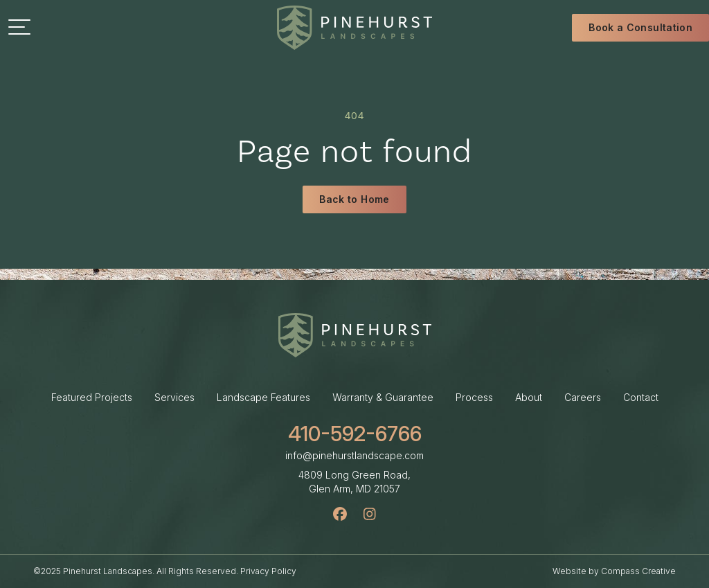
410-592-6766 (355, 434)
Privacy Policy (268, 571)
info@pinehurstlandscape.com (354, 455)
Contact (641, 397)
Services (174, 397)
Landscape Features (263, 397)
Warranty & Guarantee (383, 397)
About (529, 397)
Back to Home (354, 201)
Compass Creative (638, 571)
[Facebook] (340, 514)
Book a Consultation (640, 27)
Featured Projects (92, 397)
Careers (583, 397)
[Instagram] (370, 514)
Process (474, 397)
